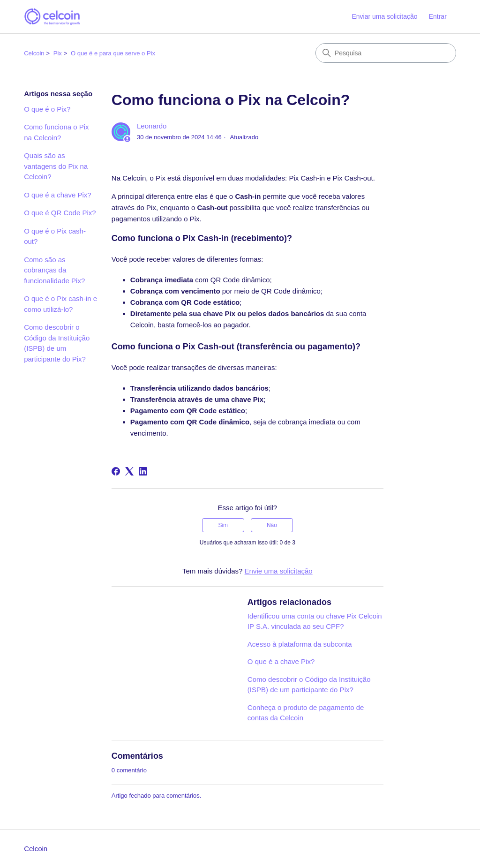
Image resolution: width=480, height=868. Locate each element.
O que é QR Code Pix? (60, 213)
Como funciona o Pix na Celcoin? (56, 132)
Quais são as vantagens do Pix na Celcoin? (56, 166)
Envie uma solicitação (279, 571)
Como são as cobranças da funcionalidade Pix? (54, 270)
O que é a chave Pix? (57, 195)
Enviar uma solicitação (384, 16)
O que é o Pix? (47, 109)
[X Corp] (129, 471)
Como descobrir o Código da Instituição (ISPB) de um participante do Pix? (57, 343)
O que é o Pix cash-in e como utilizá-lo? (60, 304)
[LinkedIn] (143, 471)
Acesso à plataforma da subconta (300, 644)
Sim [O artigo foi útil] (223, 525)
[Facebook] (116, 471)
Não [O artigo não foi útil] (272, 525)
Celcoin (34, 53)
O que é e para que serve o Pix (113, 53)
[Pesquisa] (386, 53)
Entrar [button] (438, 16)
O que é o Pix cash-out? (55, 236)
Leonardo (152, 126)
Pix (58, 53)
